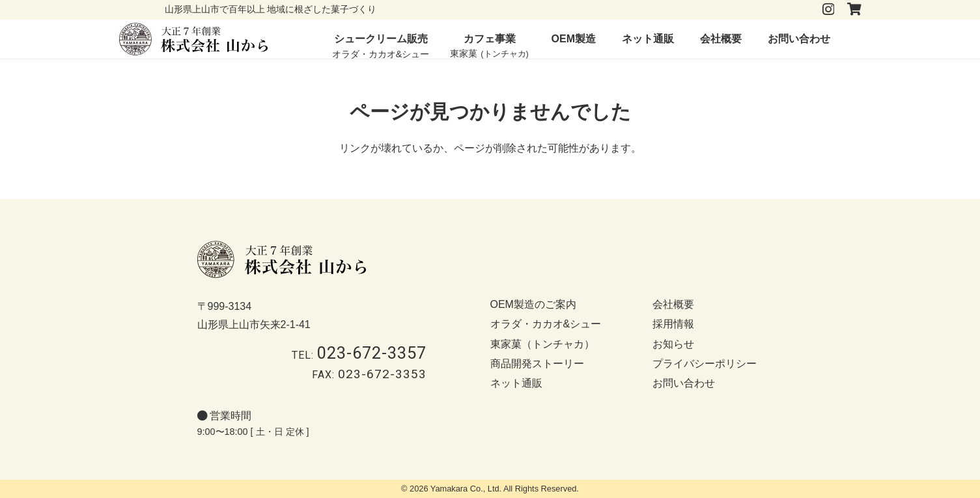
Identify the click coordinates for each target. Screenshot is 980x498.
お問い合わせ (684, 383)
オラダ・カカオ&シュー (546, 324)
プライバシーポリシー (705, 364)
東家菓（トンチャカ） (542, 344)
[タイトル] (854, 9)
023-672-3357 (372, 353)
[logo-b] (194, 39)
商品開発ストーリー (537, 364)
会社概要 (673, 304)
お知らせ (673, 344)
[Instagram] (828, 9)
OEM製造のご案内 (533, 304)
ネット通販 (516, 383)
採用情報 (673, 324)
